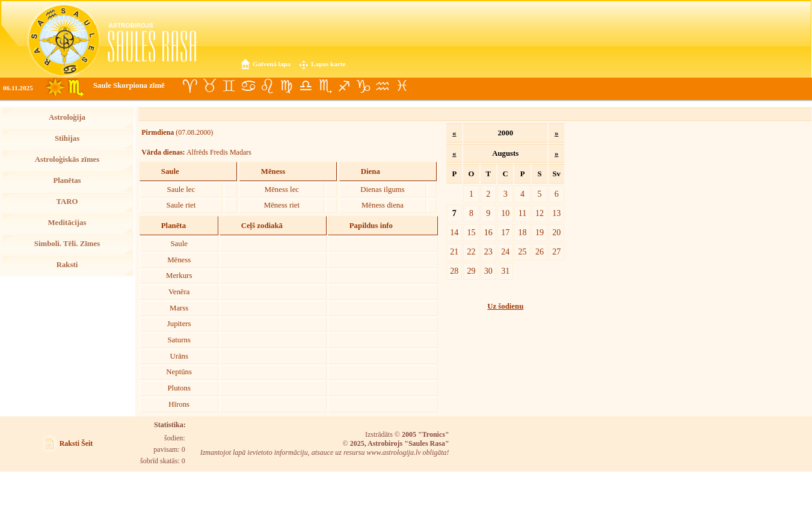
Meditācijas (67, 223)
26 (540, 251)
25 (523, 251)
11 (523, 213)
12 (540, 213)
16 (488, 232)
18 (523, 232)
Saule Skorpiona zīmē (129, 85)
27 (556, 251)
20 (556, 232)
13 (556, 213)
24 (505, 251)
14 (454, 232)
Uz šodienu (505, 306)
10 (505, 213)
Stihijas (67, 138)
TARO (67, 202)
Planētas (67, 180)
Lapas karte (328, 64)
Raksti (67, 265)
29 (471, 271)
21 (454, 251)
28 (454, 271)
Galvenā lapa (272, 64)
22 (471, 251)
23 (488, 251)
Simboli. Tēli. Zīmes (67, 244)
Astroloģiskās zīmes (67, 159)
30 (488, 271)
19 (540, 232)
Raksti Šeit (76, 443)
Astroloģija (67, 117)
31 (505, 271)
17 (505, 232)
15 (471, 232)
